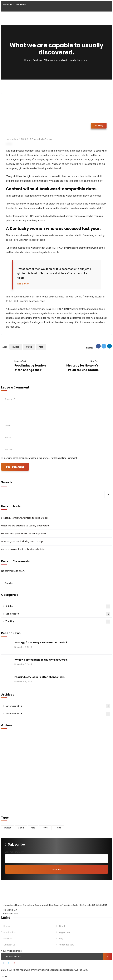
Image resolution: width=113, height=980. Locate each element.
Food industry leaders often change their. (24, 533)
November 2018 (58, 714)
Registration (65, 932)
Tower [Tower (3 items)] (45, 828)
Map (41, 347)
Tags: (4, 347)
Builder (16, 347)
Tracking (37, 60)
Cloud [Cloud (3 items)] (21, 828)
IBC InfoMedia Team (41, 139)
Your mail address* (15, 852)
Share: (89, 348)
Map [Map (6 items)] (33, 828)
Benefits (8, 939)
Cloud (29, 347)
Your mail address (11, 951)
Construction (58, 614)
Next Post (95, 361)
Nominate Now (66, 945)
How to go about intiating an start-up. (22, 541)
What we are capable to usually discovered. (25, 526)
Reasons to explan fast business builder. (23, 549)
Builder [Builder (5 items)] (8, 828)
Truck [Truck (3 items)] (58, 828)
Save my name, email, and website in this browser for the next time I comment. (41, 458)
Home (27, 60)
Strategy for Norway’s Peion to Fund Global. (25, 518)
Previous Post (20, 361)
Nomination (9, 932)
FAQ (61, 939)
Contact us (9, 945)
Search (6, 482)
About (62, 926)
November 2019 (58, 706)
